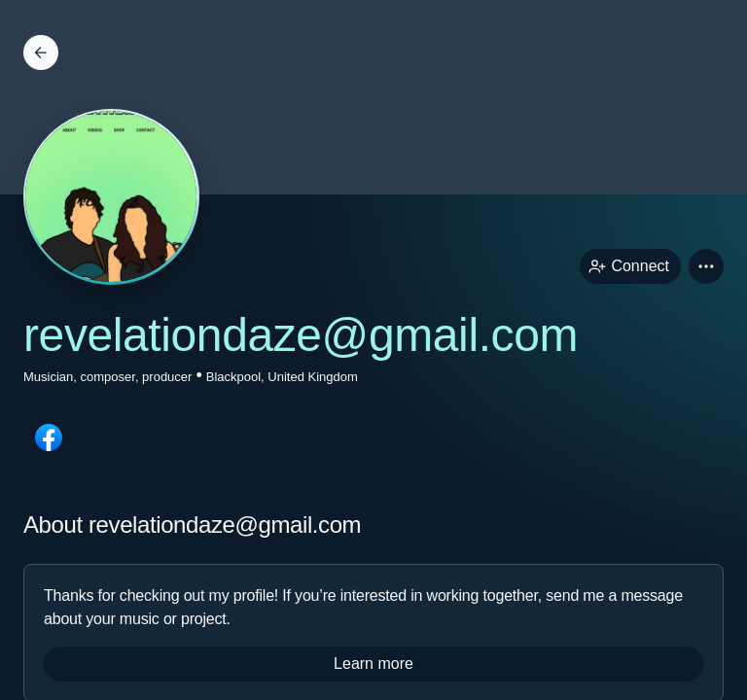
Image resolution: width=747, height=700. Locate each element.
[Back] (41, 52)
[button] (706, 266)
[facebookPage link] (49, 437)
